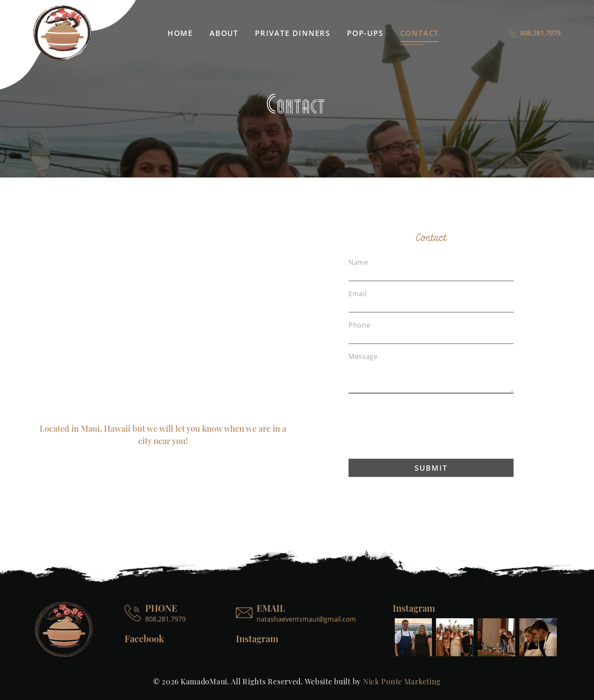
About (224, 33)
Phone (359, 339)
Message (363, 371)
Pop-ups (365, 33)
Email (358, 308)
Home (180, 33)
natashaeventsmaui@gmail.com (306, 619)
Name (358, 277)
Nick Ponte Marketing (402, 681)
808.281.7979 (535, 33)
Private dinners (293, 33)
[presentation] (431, 440)
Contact (420, 33)
